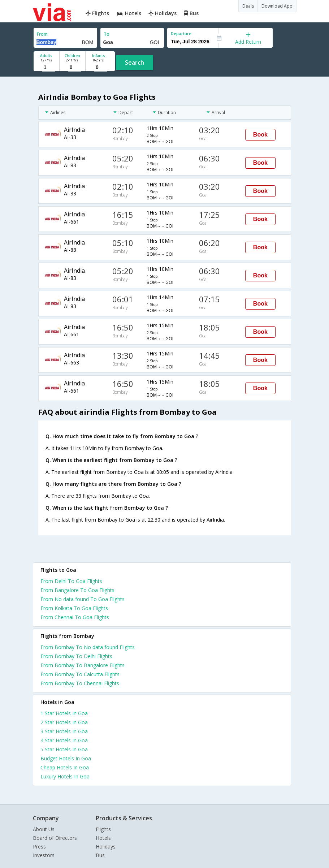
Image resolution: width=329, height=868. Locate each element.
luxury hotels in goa (65, 776)
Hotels (103, 838)
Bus (100, 855)
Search (135, 62)
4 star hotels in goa (64, 740)
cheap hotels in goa (65, 767)
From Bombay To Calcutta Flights (80, 674)
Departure (181, 33)
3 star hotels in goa (64, 731)
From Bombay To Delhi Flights (76, 656)
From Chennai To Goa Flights (75, 617)
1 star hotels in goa (64, 713)
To (107, 34)
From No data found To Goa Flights (83, 599)
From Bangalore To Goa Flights (77, 590)
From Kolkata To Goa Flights (74, 608)
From (42, 34)
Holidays (106, 847)
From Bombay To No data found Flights (88, 647)
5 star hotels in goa (64, 749)
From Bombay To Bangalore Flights (83, 665)
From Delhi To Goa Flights (71, 581)
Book (260, 135)
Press (39, 847)
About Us (44, 829)
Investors (44, 855)
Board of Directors (55, 838)
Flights (103, 829)
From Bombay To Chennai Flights (80, 683)
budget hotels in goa (66, 758)
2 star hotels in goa (64, 722)
